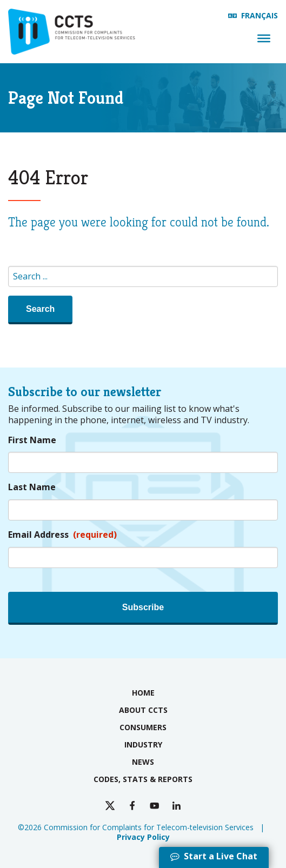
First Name (32, 440)
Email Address (62, 535)
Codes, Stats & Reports (143, 779)
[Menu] (264, 38)
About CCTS (143, 710)
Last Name (32, 487)
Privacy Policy (143, 837)
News (143, 762)
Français (260, 15)
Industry (143, 745)
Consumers (143, 727)
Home (143, 693)
